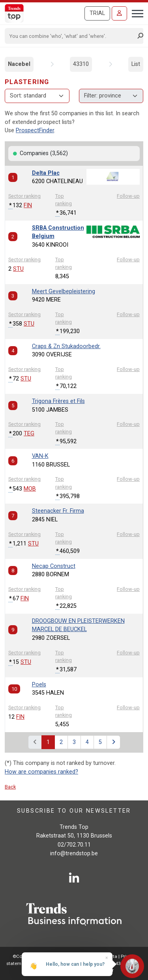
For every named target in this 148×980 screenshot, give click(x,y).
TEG (29, 434)
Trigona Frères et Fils (58, 401)
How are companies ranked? (41, 772)
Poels (39, 685)
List (136, 64)
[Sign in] (119, 13)
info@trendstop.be (74, 854)
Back (10, 787)
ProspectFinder (35, 130)
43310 (81, 64)
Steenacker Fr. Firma (58, 511)
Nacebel (19, 64)
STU (18, 269)
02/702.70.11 (74, 845)
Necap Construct (54, 566)
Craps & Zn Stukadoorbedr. (66, 346)
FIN (28, 205)
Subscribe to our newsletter (74, 811)
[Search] (71, 36)
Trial (97, 13)
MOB (30, 489)
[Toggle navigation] (135, 13)
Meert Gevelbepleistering (64, 291)
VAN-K (40, 456)
